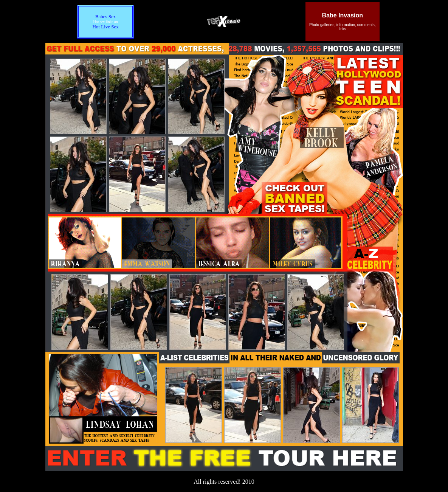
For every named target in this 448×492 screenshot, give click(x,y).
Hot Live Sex (105, 27)
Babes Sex (106, 16)
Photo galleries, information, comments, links (343, 27)
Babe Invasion (343, 15)
